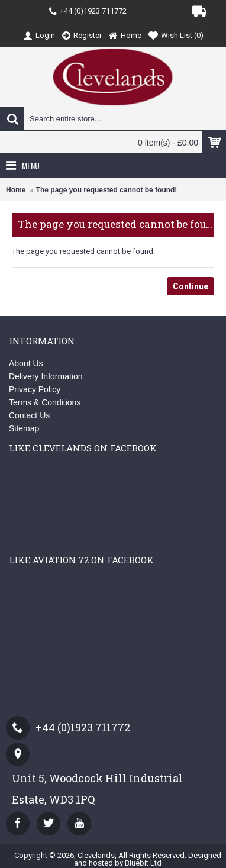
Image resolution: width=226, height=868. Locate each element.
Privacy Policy (35, 389)
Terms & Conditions (45, 402)
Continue (191, 286)
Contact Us (29, 415)
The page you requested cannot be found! (107, 190)
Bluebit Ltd (143, 863)
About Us (26, 363)
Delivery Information (46, 376)
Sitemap (24, 428)
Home (16, 190)
